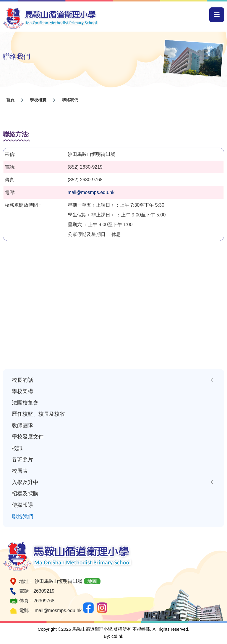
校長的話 (22, 380)
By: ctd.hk (113, 636)
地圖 (92, 581)
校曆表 (20, 471)
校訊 (17, 448)
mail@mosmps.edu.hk (91, 192)
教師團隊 (22, 425)
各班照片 (22, 459)
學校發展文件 (28, 437)
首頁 (10, 100)
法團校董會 (25, 403)
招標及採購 (25, 494)
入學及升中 (25, 482)
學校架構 (22, 391)
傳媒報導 (22, 505)
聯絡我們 (22, 516)
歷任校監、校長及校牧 (38, 414)
